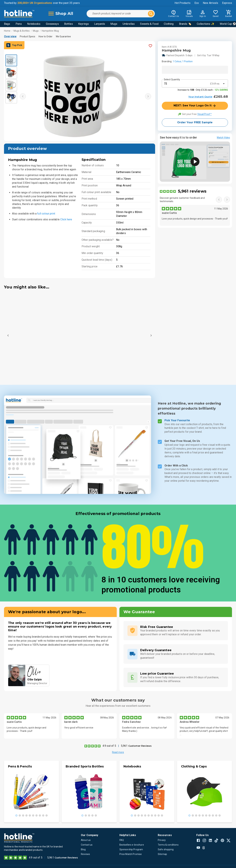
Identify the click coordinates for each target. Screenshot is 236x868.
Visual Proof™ (205, 114)
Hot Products (182, 3)
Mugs (114, 24)
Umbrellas (129, 24)
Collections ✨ (206, 24)
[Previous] (8, 335)
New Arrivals (210, 3)
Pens (19, 24)
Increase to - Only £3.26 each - (203, 90)
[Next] (151, 335)
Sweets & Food (149, 24)
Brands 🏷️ (185, 24)
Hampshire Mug (50, 31)
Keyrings (83, 24)
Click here (66, 219)
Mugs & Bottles (22, 31)
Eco (197, 3)
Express (227, 3)
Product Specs (27, 36)
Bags (7, 24)
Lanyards (100, 24)
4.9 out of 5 (109, 746)
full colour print (46, 214)
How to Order (45, 36)
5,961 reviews (192, 191)
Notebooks (34, 24)
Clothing (169, 24)
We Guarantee (63, 36)
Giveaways (52, 24)
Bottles (69, 24)
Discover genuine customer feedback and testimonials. (182, 200)
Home (7, 31)
